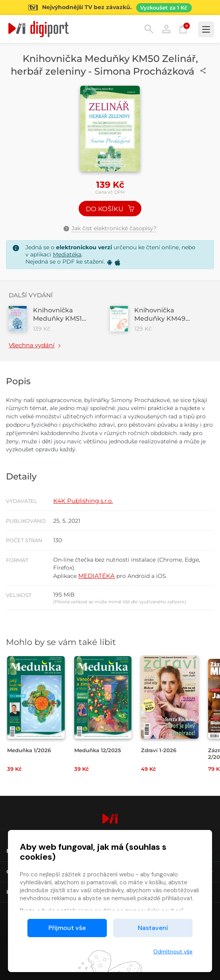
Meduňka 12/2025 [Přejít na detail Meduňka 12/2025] (98, 750)
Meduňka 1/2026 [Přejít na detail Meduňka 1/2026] (29, 750)
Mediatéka (67, 254)
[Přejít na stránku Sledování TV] (110, 8)
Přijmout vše (67, 928)
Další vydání (31, 295)
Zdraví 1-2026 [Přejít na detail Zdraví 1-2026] (159, 750)
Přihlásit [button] (166, 29)
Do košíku (110, 209)
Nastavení (153, 928)
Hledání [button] (149, 29)
